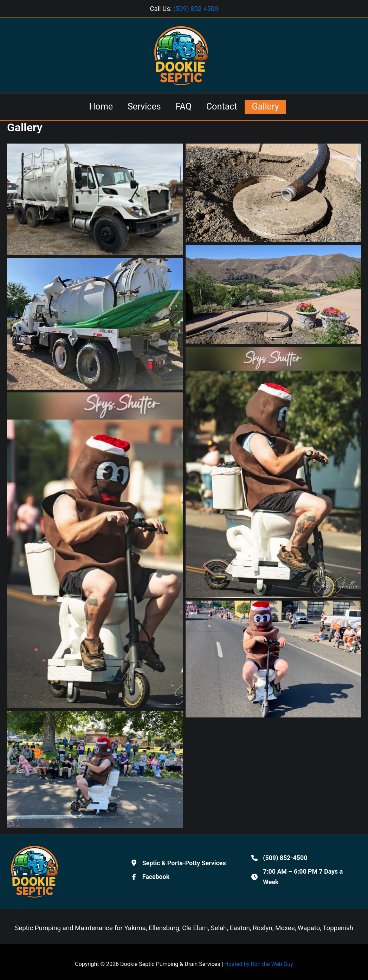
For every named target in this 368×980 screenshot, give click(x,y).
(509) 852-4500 (196, 9)
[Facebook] (150, 878)
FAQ (184, 107)
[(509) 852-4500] (279, 859)
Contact (225, 107)
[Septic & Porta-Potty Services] (179, 864)
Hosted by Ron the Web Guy (259, 964)
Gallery (272, 107)
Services (141, 107)
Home (95, 107)
